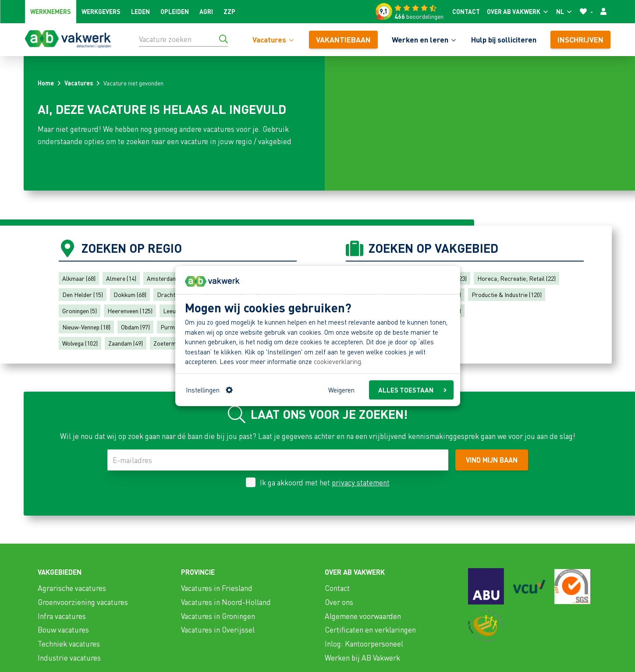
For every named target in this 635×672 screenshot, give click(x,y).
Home (46, 83)
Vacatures (79, 83)
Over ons (339, 602)
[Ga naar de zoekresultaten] (223, 39)
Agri (206, 11)
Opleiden (175, 11)
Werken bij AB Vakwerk (362, 658)
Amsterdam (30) (168, 278)
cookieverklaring (337, 362)
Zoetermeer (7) (173, 343)
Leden (140, 11)
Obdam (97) (135, 327)
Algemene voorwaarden (363, 616)
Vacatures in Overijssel (218, 630)
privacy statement (361, 482)
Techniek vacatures (69, 644)
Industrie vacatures (69, 658)
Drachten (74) (175, 294)
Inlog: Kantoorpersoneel (364, 644)
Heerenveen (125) (130, 311)
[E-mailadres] (278, 460)
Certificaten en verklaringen (370, 630)
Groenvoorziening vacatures (83, 602)
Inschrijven (580, 39)
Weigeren (341, 390)
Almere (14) (121, 278)
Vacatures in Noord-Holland (226, 602)
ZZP (229, 11)
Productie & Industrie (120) (507, 294)
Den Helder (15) (83, 294)
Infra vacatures (62, 616)
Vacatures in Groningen (218, 616)
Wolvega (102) (80, 343)
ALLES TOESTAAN (412, 390)
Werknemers (51, 11)
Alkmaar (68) (79, 278)
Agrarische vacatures (72, 588)
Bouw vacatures (63, 630)
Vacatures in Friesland (217, 588)
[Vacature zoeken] (183, 39)
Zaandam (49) (126, 343)
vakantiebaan (343, 39)
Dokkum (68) (130, 294)
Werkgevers (101, 11)
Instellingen (209, 390)
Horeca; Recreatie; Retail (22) (516, 278)
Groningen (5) (80, 311)
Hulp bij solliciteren (504, 39)
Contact (466, 11)
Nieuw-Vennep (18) (86, 327)
